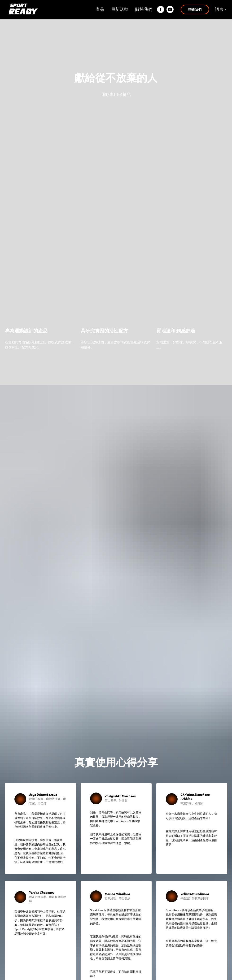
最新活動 (120, 9)
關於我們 (144, 9)
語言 (219, 9)
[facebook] (161, 9)
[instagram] (170, 9)
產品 (100, 9)
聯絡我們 (195, 9)
